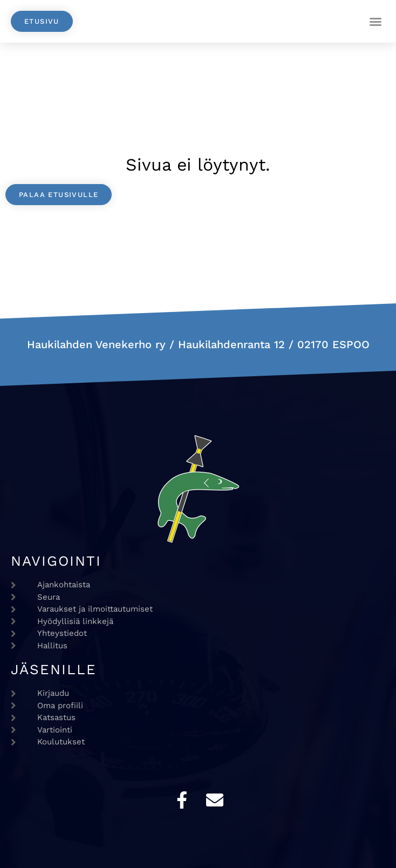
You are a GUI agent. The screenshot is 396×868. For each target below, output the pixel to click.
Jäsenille (54, 669)
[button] (375, 22)
